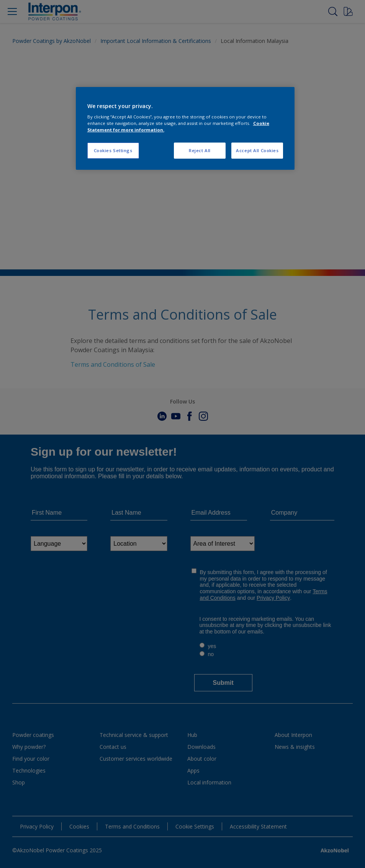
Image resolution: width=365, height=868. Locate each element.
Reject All (200, 150)
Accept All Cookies (257, 150)
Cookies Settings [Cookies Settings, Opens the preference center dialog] (113, 150)
